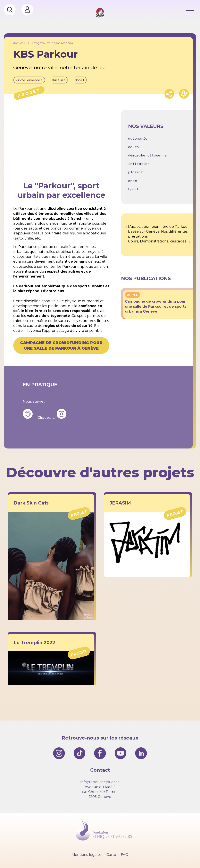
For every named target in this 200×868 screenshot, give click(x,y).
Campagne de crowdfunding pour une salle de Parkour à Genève (61, 345)
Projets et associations (53, 43)
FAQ (125, 855)
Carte (111, 855)
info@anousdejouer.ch (100, 782)
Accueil (19, 43)
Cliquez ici (47, 418)
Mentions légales (87, 855)
